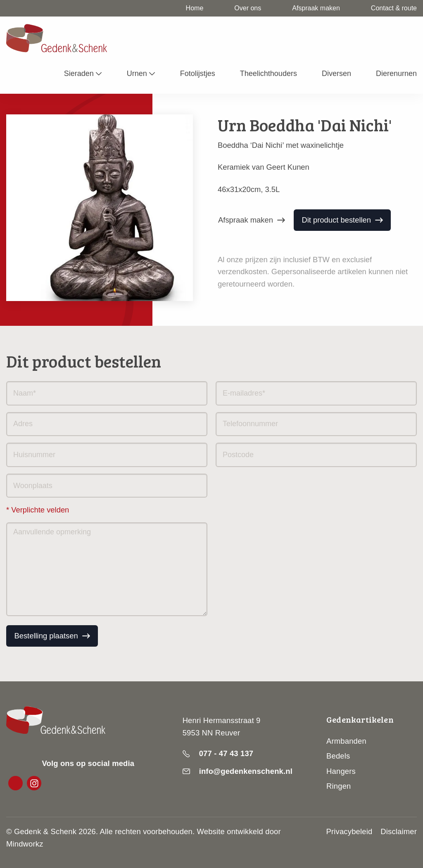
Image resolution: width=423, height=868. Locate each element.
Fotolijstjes (198, 74)
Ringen (339, 786)
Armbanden (346, 741)
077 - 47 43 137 (226, 753)
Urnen (137, 74)
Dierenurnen (396, 74)
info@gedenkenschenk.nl (246, 771)
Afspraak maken (316, 8)
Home (195, 8)
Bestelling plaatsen (46, 636)
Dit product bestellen (336, 220)
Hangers (341, 771)
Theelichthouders (269, 74)
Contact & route (394, 8)
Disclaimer (399, 831)
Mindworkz (25, 844)
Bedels (338, 756)
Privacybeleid (349, 831)
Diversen (336, 74)
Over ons (248, 8)
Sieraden (79, 74)
